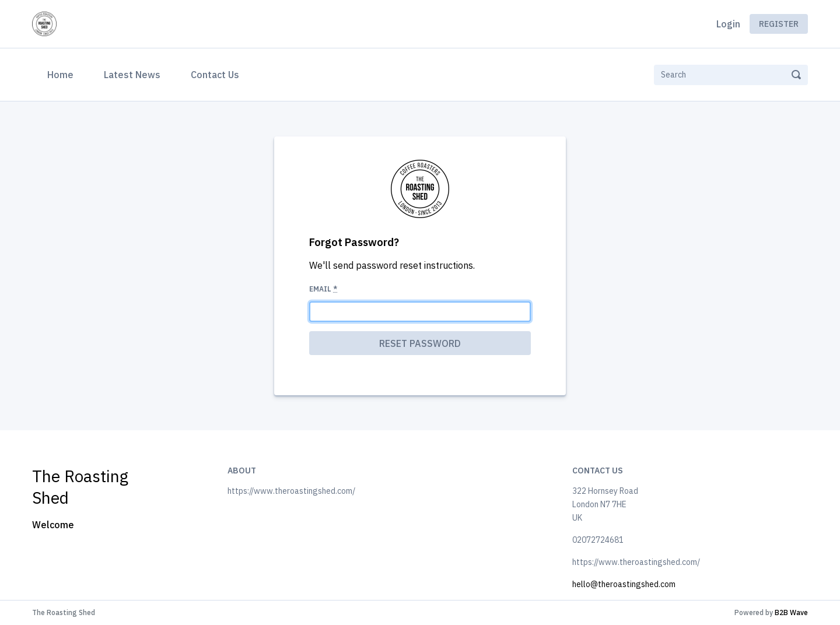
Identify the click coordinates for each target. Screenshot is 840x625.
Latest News (132, 75)
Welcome (53, 525)
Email (323, 289)
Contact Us (215, 75)
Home (63, 73)
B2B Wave (791, 612)
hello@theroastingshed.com (624, 584)
